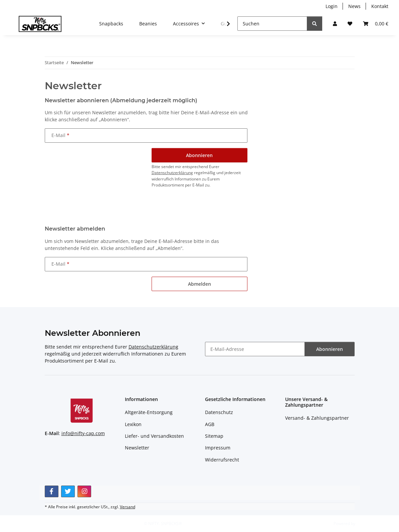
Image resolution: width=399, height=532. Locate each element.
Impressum (218, 448)
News (354, 6)
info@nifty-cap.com (83, 433)
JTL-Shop (364, 523)
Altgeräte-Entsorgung (149, 412)
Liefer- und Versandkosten (154, 436)
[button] (335, 24)
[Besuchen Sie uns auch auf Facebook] (52, 491)
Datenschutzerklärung (172, 173)
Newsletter (137, 448)
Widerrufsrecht (222, 460)
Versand (128, 507)
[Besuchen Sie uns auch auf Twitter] (68, 491)
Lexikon (133, 424)
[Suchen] (272, 24)
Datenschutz (219, 412)
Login (332, 6)
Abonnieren (330, 349)
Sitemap (214, 436)
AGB (210, 424)
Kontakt (380, 6)
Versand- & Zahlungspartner (317, 418)
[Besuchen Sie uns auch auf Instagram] (84, 491)
